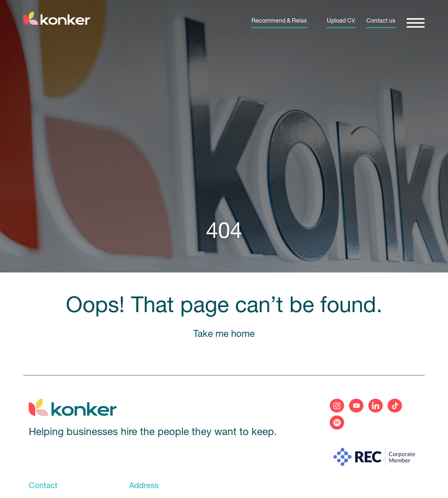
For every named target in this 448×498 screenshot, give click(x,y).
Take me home (224, 334)
